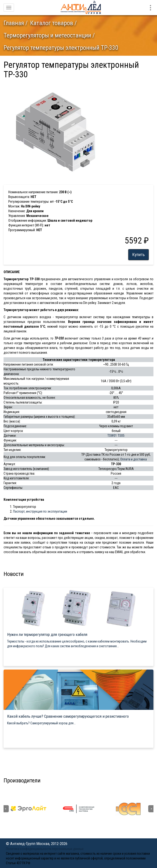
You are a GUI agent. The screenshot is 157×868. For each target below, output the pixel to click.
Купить (139, 255)
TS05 (121, 436)
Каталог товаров (52, 23)
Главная (14, 23)
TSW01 (112, 436)
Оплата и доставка (134, 459)
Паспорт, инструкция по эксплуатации (40, 511)
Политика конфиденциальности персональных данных (45, 849)
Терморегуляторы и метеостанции (47, 35)
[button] (98, 86)
